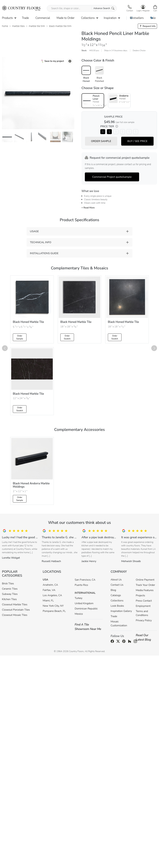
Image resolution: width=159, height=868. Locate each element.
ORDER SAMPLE (101, 141)
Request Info (147, 26)
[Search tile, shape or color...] (82, 8)
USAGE (34, 231)
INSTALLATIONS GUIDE (44, 253)
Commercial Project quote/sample (112, 177)
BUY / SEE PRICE (137, 141)
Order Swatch (67, 337)
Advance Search (104, 8)
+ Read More (88, 208)
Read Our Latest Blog (143, 637)
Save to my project (53, 61)
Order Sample (20, 337)
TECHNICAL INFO (41, 242)
